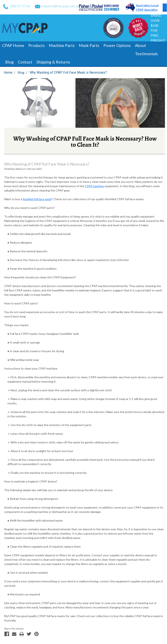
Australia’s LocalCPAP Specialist (147, 7)
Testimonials (146, 54)
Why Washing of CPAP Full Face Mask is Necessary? (68, 72)
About (141, 45)
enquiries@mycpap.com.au (57, 6)
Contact (25, 62)
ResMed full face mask (37, 199)
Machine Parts (62, 45)
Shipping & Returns (53, 62)
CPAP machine (94, 186)
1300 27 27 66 (16, 6)
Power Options (117, 45)
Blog (9, 62)
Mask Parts (89, 45)
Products (37, 45)
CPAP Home (13, 45)
